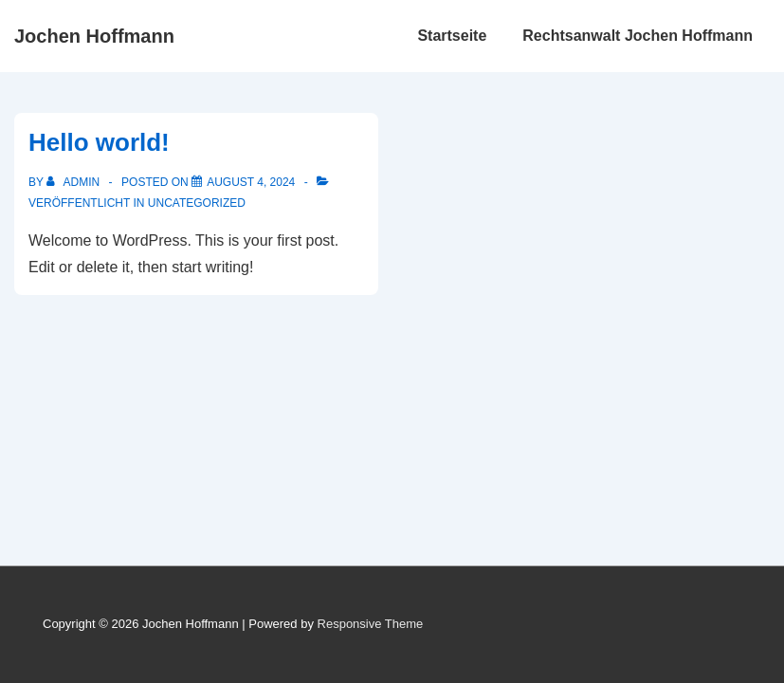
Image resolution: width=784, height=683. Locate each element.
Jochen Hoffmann (94, 36)
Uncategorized (197, 203)
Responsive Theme (371, 624)
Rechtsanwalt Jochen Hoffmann (638, 36)
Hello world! (99, 142)
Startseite (452, 36)
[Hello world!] (251, 182)
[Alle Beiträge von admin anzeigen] (74, 182)
